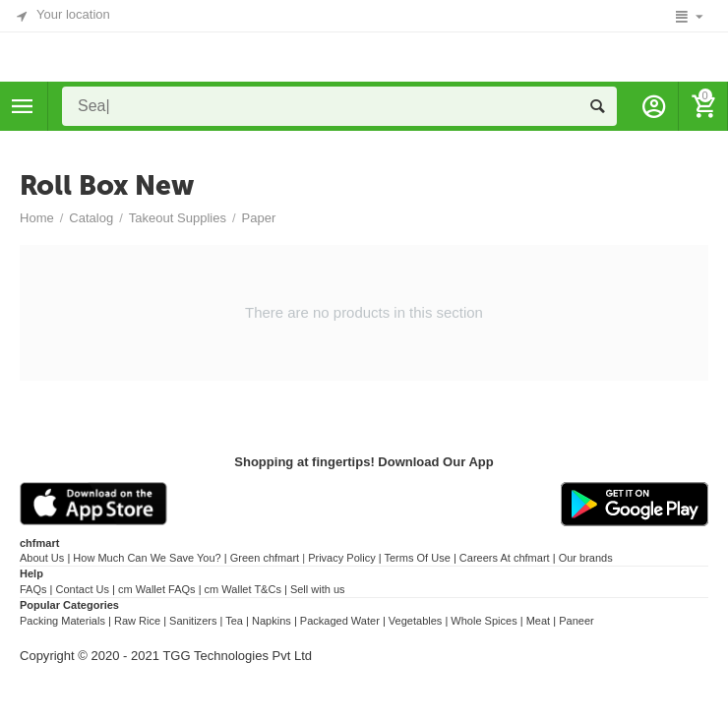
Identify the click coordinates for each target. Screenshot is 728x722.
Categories (23, 106)
